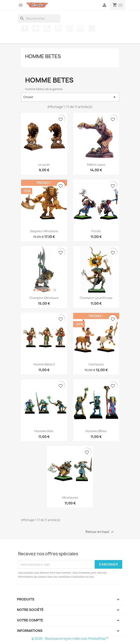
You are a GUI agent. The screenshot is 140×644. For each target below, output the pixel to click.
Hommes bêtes (96, 431)
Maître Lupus (96, 165)
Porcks (96, 231)
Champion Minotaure (44, 298)
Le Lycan (44, 165)
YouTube (58, 28)
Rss (47, 28)
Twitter (36, 28)
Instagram (81, 28)
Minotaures (70, 498)
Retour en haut (100, 532)
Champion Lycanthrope (96, 298)
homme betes (43, 56)
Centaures (96, 364)
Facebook (25, 28)
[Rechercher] (39, 18)
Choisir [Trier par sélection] (70, 97)
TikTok (92, 28)
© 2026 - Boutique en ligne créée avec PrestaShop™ (70, 639)
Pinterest (69, 28)
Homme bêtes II (44, 364)
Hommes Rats (44, 431)
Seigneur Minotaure (44, 231)
